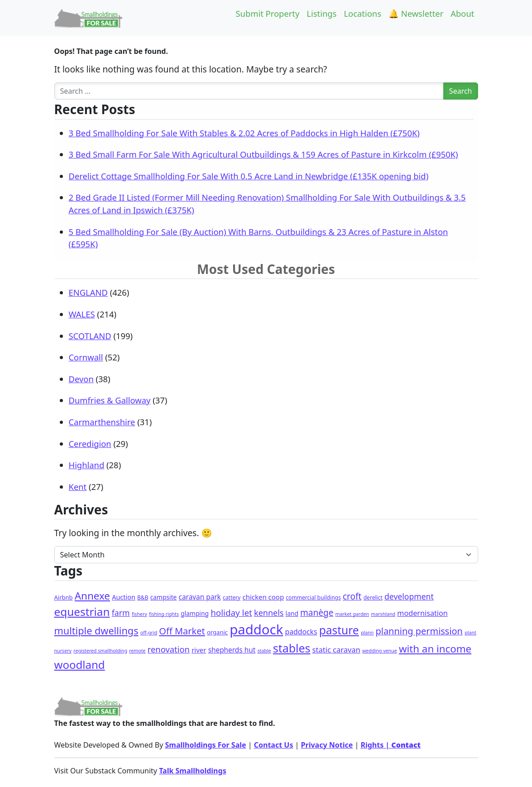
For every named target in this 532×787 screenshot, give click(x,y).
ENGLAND (88, 292)
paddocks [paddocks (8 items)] (301, 632)
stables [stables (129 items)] (292, 648)
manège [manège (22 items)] (317, 613)
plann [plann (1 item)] (367, 633)
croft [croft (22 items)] (352, 596)
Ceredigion (90, 444)
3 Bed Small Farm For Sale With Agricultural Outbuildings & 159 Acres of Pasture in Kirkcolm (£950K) (264, 154)
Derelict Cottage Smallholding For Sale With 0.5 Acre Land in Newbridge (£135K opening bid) (249, 176)
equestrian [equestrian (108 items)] (82, 612)
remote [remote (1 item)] (137, 651)
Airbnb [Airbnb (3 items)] (64, 597)
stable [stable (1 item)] (264, 651)
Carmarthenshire (102, 422)
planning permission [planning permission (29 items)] (419, 631)
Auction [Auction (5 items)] (124, 597)
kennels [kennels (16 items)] (269, 613)
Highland (87, 465)
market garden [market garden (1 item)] (352, 614)
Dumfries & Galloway (110, 400)
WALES (82, 314)
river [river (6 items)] (199, 650)
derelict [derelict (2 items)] (373, 597)
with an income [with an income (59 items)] (435, 649)
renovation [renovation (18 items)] (169, 649)
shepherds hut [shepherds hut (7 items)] (232, 650)
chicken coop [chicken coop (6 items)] (263, 597)
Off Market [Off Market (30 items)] (182, 631)
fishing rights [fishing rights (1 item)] (164, 614)
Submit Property (267, 13)
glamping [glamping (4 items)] (195, 613)
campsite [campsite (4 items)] (164, 597)
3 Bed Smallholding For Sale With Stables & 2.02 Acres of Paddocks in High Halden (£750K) (244, 133)
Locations (362, 13)
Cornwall (86, 357)
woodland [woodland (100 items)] (80, 665)
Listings (321, 13)
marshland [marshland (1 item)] (383, 614)
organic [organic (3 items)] (217, 632)
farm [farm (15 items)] (121, 613)
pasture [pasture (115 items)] (339, 630)
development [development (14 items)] (409, 596)
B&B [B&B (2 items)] (143, 597)
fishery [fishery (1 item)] (139, 614)
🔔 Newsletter (416, 13)
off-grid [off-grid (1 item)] (149, 633)
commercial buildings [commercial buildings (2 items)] (313, 597)
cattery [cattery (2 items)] (232, 597)
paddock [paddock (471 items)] (256, 629)
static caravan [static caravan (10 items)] (336, 650)
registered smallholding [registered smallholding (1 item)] (100, 651)
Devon (81, 379)
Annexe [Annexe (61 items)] (92, 596)
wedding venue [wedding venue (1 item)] (380, 651)
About (462, 13)
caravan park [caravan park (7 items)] (200, 597)
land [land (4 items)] (292, 613)
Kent (78, 487)
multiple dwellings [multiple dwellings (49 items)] (96, 631)
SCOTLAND (90, 336)
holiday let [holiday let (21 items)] (231, 613)
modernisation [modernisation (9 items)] (422, 613)
